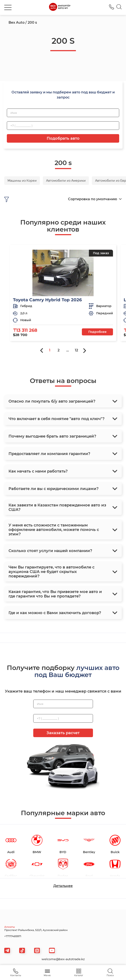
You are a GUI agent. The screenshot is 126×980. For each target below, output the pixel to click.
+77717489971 (13, 936)
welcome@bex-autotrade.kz (63, 959)
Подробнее (97, 332)
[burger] (8, 7)
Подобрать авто (63, 138)
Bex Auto (17, 22)
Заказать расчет (63, 733)
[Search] (119, 7)
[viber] (37, 950)
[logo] (60, 7)
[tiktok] (22, 950)
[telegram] (7, 950)
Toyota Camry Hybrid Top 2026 (47, 300)
